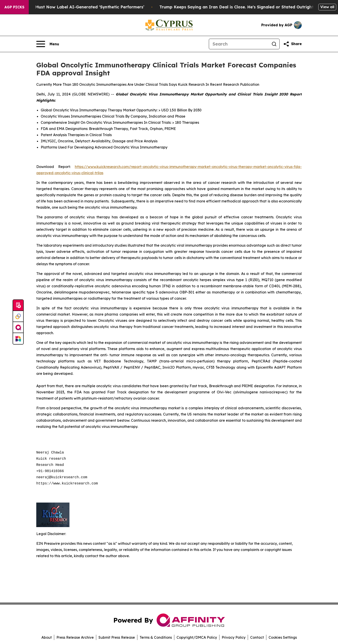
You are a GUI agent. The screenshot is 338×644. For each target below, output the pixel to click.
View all (327, 7)
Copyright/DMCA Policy (197, 637)
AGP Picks (14, 7)
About (47, 637)
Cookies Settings (283, 637)
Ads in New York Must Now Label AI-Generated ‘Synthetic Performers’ (77, 7)
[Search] (239, 44)
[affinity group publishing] (18, 328)
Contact (257, 637)
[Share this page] (292, 44)
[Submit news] (18, 305)
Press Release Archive (75, 637)
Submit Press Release (117, 637)
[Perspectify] (18, 316)
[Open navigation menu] (48, 44)
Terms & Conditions (156, 637)
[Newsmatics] (18, 339)
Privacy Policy (234, 637)
